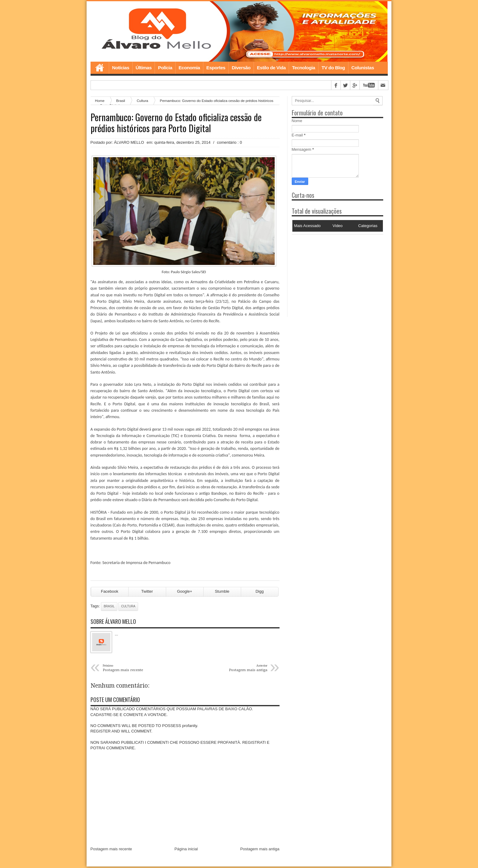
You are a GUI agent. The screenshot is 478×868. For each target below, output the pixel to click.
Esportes (216, 68)
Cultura (142, 101)
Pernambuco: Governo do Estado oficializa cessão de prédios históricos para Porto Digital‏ (176, 123)
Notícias (121, 68)
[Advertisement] (330, 273)
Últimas (144, 68)
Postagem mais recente (111, 850)
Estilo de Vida (271, 68)
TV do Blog (333, 68)
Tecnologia (304, 68)
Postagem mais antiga (260, 850)
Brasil (109, 608)
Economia (189, 68)
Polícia (165, 68)
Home (100, 68)
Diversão (241, 68)
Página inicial (186, 850)
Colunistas (363, 68)
